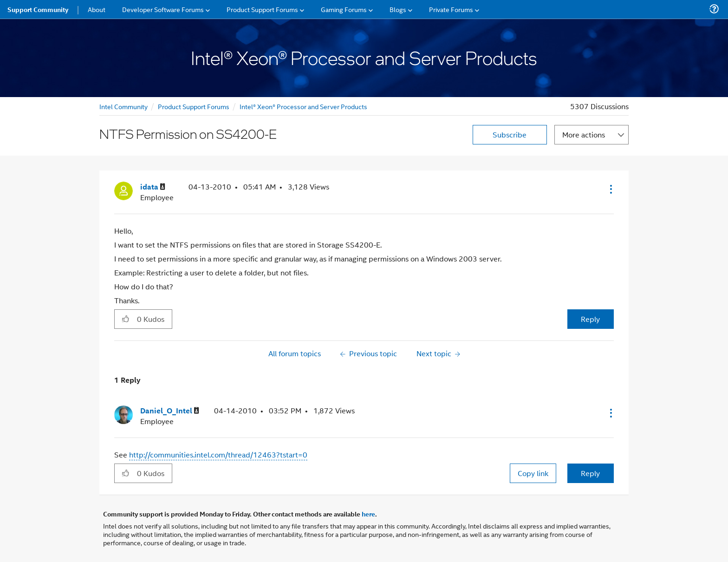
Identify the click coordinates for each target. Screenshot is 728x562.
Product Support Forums (194, 106)
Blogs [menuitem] (398, 9)
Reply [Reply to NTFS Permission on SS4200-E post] (590, 319)
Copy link (533, 473)
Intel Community (123, 106)
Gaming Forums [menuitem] (344, 9)
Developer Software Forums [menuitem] (163, 9)
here (368, 514)
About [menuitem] (97, 9)
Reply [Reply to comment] (590, 473)
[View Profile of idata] (153, 187)
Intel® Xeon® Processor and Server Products (303, 106)
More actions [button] (584, 134)
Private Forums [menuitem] (451, 9)
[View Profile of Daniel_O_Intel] (170, 411)
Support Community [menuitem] (38, 9)
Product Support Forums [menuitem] (262, 9)
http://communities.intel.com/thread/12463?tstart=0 (218, 454)
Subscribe (510, 134)
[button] (610, 189)
